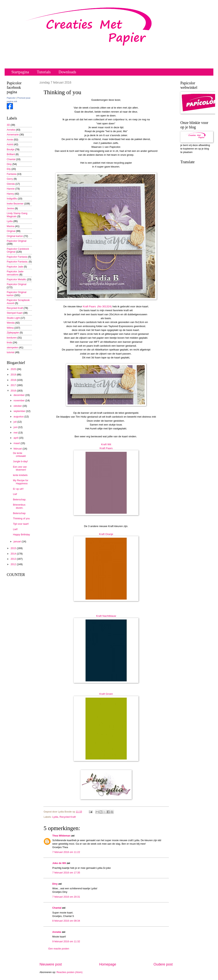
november (19, 400)
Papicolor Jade (15, 267)
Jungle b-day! (20, 461)
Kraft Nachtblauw (106, 616)
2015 (14, 548)
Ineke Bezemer (15, 204)
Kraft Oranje (106, 534)
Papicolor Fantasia (17, 257)
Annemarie (13, 135)
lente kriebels (20, 475)
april (16, 438)
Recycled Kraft (68, 817)
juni (16, 427)
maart (17, 443)
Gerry (10, 179)
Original (11, 231)
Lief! (15, 529)
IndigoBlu (12, 199)
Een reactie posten (59, 949)
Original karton (15, 236)
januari (18, 541)
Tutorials (44, 72)
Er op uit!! (18, 489)
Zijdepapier (13, 333)
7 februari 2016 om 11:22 (66, 852)
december (19, 395)
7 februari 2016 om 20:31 (66, 897)
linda (9, 342)
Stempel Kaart (15, 313)
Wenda (11, 323)
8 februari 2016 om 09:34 (66, 921)
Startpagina (20, 72)
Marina (11, 226)
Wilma (10, 328)
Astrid (10, 144)
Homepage (108, 964)
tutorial (11, 352)
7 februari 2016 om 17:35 (66, 873)
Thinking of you (21, 518)
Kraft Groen (106, 694)
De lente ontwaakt (19, 455)
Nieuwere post (51, 964)
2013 (14, 559)
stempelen (12, 347)
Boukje (11, 149)
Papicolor (11, 98)
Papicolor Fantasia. (17, 262)
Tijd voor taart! (21, 524)
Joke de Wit (59, 863)
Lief (15, 494)
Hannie (11, 189)
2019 (14, 375)
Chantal (57, 908)
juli (15, 422)
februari (18, 449)
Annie (10, 140)
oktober (18, 406)
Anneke (57, 932)
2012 (14, 564)
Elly (9, 169)
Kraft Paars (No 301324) (97, 306)
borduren (12, 338)
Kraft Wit (106, 444)
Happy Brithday (21, 534)
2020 (14, 369)
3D (8, 125)
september (20, 411)
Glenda (11, 184)
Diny (55, 884)
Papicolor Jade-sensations (15, 273)
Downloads (67, 72)
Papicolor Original (17, 241)
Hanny (10, 194)
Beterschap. (20, 499)
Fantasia (11, 174)
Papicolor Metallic (16, 279)
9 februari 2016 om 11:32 (66, 941)
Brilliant (11, 154)
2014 (14, 554)
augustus (19, 417)
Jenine (10, 208)
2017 (14, 385)
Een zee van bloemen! (20, 468)
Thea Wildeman (61, 836)
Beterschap (19, 513)
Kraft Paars (106, 448)
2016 (14, 391)
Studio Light (13, 318)
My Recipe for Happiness (21, 482)
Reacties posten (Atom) (70, 972)
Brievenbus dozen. (19, 506)
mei (16, 433)
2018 (14, 380)
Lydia (55, 817)
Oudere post (163, 964)
